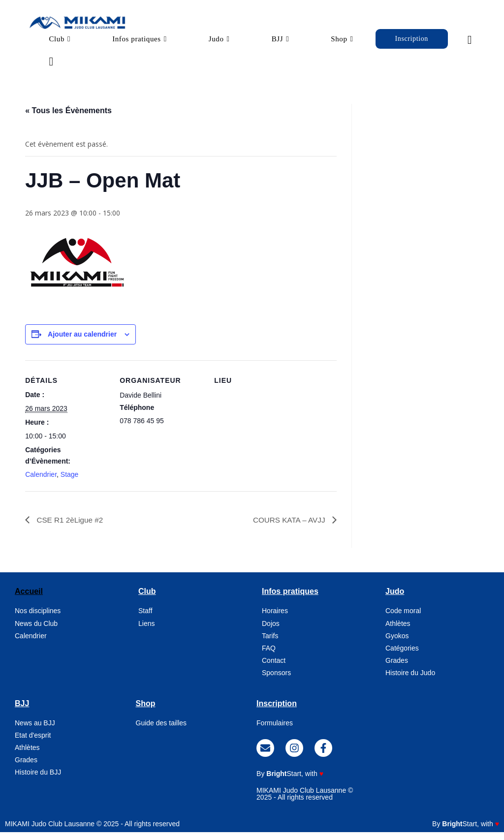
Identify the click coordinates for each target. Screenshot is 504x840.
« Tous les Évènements (68, 118)
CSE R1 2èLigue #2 (70, 527)
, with (295, 781)
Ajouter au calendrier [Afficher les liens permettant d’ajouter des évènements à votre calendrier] (82, 342)
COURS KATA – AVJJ (288, 527)
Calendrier (41, 482)
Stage (70, 482)
